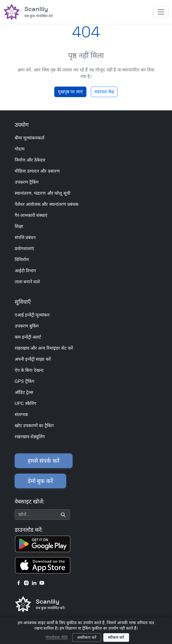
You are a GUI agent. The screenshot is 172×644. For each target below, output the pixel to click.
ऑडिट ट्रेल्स (24, 392)
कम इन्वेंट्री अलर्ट (28, 337)
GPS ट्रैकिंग (25, 381)
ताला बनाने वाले (27, 282)
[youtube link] (42, 583)
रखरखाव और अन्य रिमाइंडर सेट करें (44, 348)
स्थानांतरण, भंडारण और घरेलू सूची (43, 193)
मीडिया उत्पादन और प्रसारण (37, 171)
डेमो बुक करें (40, 481)
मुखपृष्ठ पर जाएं (70, 92)
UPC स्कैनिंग (25, 403)
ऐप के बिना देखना (29, 370)
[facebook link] (19, 583)
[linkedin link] (34, 583)
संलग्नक (21, 415)
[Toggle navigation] (161, 12)
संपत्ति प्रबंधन (25, 237)
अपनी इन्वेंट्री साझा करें (33, 359)
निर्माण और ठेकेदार (30, 160)
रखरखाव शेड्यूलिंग (30, 437)
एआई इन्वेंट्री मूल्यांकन (32, 315)
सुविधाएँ (23, 302)
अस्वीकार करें (87, 637)
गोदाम (20, 149)
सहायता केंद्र (104, 92)
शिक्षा (19, 226)
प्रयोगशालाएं (24, 249)
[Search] (63, 515)
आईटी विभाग (25, 271)
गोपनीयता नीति (57, 637)
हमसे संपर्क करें (44, 461)
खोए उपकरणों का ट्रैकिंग (34, 426)
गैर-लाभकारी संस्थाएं (31, 215)
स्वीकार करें (116, 637)
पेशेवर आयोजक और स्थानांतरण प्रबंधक (47, 204)
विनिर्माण (22, 260)
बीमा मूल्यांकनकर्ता (29, 138)
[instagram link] (26, 583)
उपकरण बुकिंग (27, 326)
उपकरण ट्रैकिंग (27, 182)
